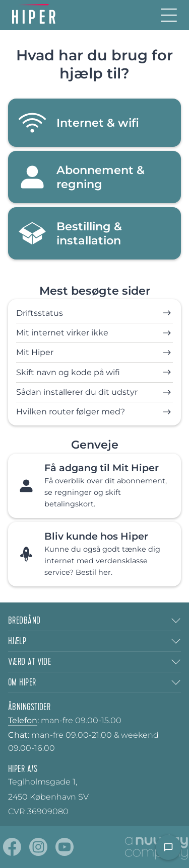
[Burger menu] (169, 15)
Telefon (23, 720)
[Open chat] (168, 847)
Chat (18, 735)
